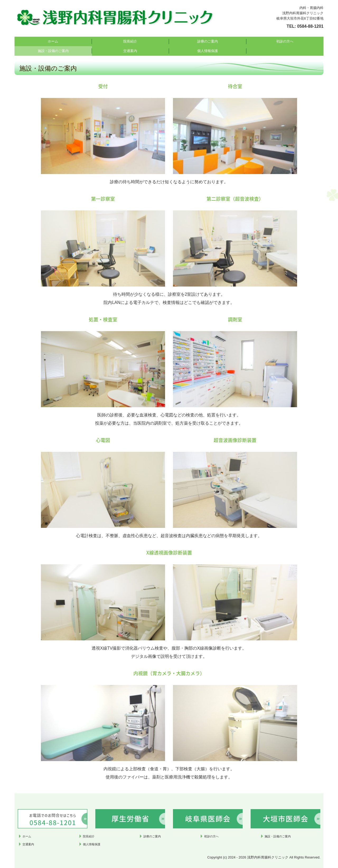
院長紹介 (130, 41)
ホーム (53, 41)
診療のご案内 (208, 41)
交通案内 (130, 51)
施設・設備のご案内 (53, 51)
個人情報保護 (208, 51)
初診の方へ (285, 41)
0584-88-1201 (310, 26)
